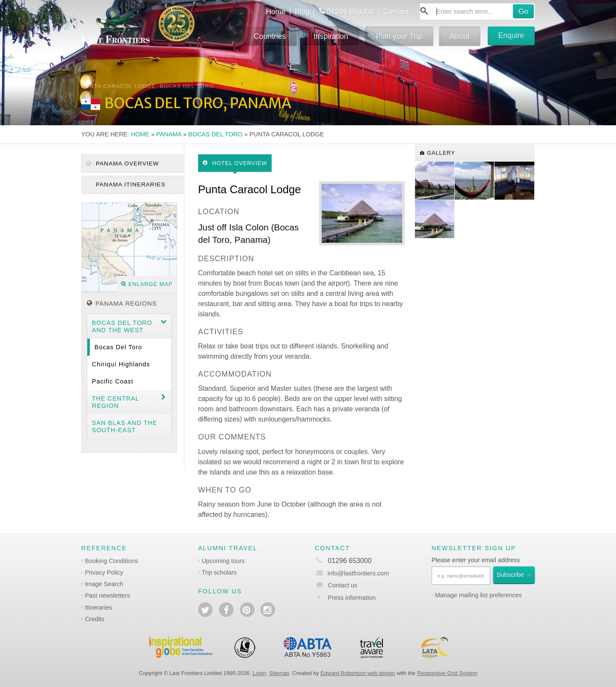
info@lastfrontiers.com (352, 573)
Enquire (511, 35)
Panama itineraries (130, 184)
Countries (270, 36)
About (460, 36)
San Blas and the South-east (125, 426)
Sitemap (279, 673)
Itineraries (98, 607)
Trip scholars (219, 572)
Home (275, 12)
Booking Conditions (111, 561)
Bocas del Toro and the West (122, 326)
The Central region (116, 402)
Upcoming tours (223, 561)
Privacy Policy (104, 572)
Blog (302, 12)
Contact (397, 12)
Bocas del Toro (215, 134)
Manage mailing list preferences (478, 595)
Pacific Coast (113, 381)
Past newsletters (107, 596)
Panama (169, 134)
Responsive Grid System (447, 673)
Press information (352, 598)
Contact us (342, 585)
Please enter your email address (476, 560)
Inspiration (331, 36)
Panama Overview (122, 164)
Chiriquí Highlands (121, 364)
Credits (95, 619)
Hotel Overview (235, 163)
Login (259, 673)
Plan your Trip (399, 36)
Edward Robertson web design (358, 673)
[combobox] (477, 12)
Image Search (104, 584)
